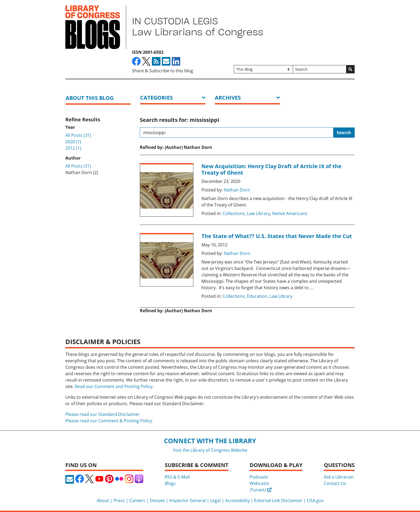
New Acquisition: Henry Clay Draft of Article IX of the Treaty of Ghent (271, 169)
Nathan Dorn (237, 190)
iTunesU (261, 490)
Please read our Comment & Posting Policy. (109, 421)
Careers (137, 500)
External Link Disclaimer (278, 500)
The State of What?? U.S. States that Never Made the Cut (277, 236)
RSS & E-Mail (177, 477)
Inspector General (187, 500)
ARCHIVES (228, 98)
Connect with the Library (210, 441)
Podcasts (259, 477)
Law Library (258, 213)
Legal (215, 500)
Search (344, 133)
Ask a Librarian (339, 477)
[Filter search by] (263, 69)
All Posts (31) (78, 135)
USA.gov (315, 500)
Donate (157, 500)
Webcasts (259, 483)
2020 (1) (73, 142)
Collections (234, 213)
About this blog (90, 98)
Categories (156, 98)
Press (119, 500)
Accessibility (237, 500)
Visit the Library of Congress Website (210, 450)
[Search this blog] (237, 133)
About (103, 500)
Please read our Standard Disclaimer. (103, 414)
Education (257, 296)
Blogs (170, 483)
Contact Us (335, 483)
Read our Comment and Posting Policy (114, 386)
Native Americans (290, 213)
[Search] (320, 69)
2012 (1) (73, 148)
